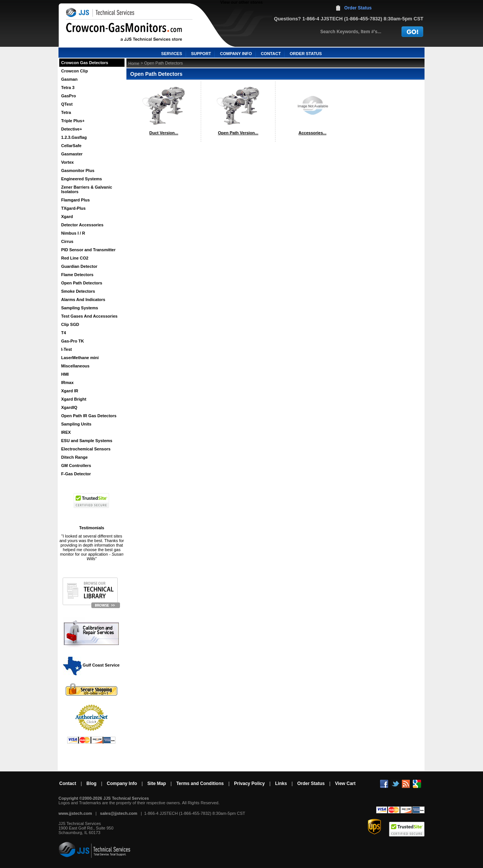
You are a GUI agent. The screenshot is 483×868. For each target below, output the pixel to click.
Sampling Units (76, 424)
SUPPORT (201, 54)
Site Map (156, 784)
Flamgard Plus (75, 200)
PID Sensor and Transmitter (88, 250)
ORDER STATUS (306, 54)
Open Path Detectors (82, 283)
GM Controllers (76, 465)
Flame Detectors (77, 275)
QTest (67, 104)
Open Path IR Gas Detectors (89, 416)
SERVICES (172, 54)
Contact (68, 784)
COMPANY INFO (236, 54)
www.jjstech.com (75, 813)
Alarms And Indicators (83, 300)
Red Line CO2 (75, 258)
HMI (65, 374)
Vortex (67, 162)
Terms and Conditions (200, 784)
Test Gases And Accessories (89, 316)
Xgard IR (70, 391)
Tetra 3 (68, 88)
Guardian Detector (79, 266)
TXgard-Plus (73, 208)
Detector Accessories (82, 225)
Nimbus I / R (73, 233)
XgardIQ (69, 407)
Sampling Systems (80, 308)
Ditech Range (74, 457)
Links (281, 784)
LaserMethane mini (80, 358)
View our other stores (241, 2)
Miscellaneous (75, 366)
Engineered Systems (82, 179)
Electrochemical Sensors (86, 449)
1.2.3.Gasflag (74, 137)
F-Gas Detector (76, 474)
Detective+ (72, 129)
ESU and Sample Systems (87, 441)
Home (134, 63)
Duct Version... (164, 133)
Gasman (69, 79)
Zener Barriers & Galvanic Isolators (87, 189)
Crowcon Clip (75, 71)
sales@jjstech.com (119, 813)
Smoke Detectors (78, 291)
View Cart (345, 784)
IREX (66, 432)
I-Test (67, 349)
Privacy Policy (249, 784)
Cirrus (67, 241)
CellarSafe (71, 146)
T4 (64, 333)
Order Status (358, 8)
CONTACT (271, 54)
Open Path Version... (238, 133)
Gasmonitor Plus (78, 171)
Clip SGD (70, 324)
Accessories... (312, 133)
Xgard (67, 217)
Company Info (122, 784)
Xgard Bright (74, 399)
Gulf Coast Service (92, 665)
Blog (92, 784)
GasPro (68, 96)
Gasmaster (72, 154)
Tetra (66, 112)
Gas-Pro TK (73, 341)
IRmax (67, 383)
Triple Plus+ (73, 121)
